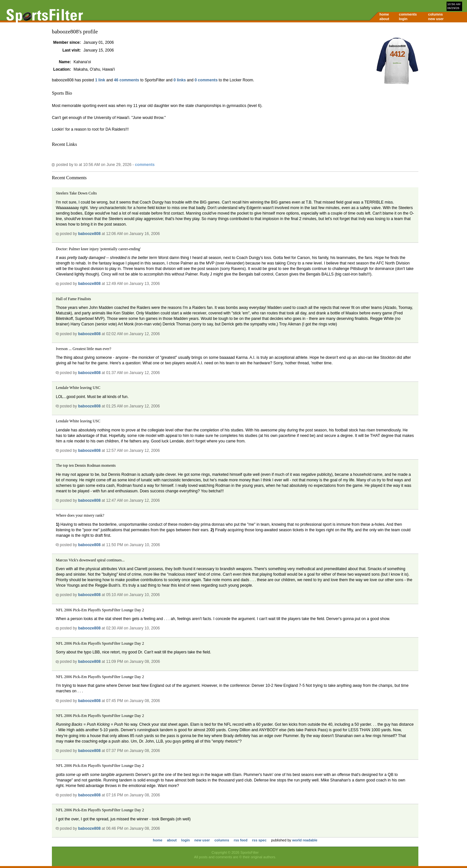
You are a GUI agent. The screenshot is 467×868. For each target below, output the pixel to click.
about (384, 19)
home (384, 14)
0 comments (206, 80)
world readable (305, 840)
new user (436, 19)
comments (408, 14)
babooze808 (90, 234)
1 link (100, 80)
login (403, 19)
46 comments (126, 80)
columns (435, 14)
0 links (180, 80)
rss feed (241, 840)
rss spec (259, 840)
